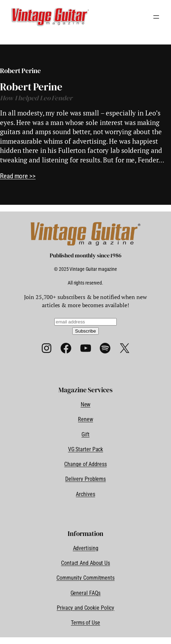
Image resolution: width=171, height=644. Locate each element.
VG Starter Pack (86, 449)
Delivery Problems (85, 479)
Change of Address (85, 464)
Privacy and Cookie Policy (86, 608)
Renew (85, 419)
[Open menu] (156, 17)
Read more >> (18, 176)
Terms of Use (85, 623)
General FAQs (86, 593)
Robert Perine (31, 87)
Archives (85, 494)
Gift (85, 434)
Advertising (86, 548)
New (86, 404)
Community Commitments (85, 578)
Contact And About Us (85, 563)
